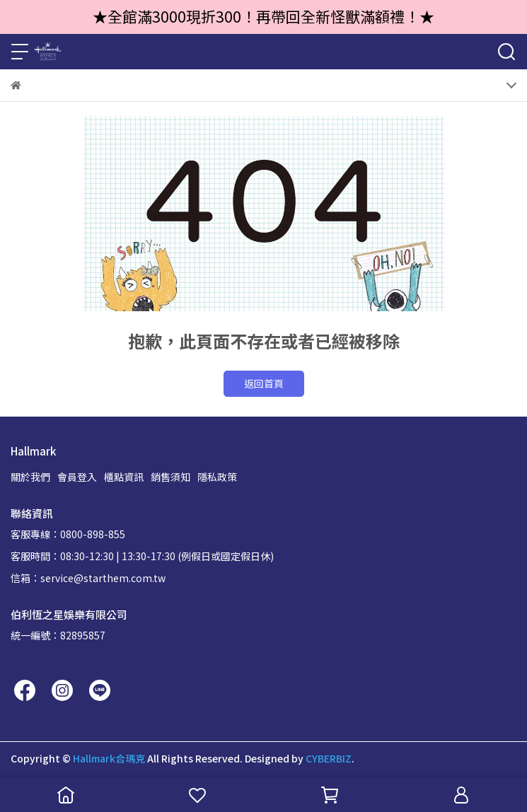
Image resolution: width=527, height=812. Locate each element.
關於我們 (30, 477)
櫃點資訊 (124, 477)
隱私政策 (217, 477)
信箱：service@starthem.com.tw (88, 578)
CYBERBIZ (329, 758)
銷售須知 (170, 477)
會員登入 (77, 477)
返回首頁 (264, 383)
